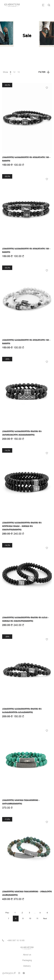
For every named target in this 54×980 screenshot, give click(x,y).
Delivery (27, 966)
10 (30, 919)
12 (14, 72)
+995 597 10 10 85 (16, 940)
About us (27, 955)
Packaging (27, 960)
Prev (7, 913)
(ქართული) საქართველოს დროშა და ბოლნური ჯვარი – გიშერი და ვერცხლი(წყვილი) (22, 526)
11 (37, 919)
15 (19, 72)
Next (45, 919)
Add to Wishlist (47, 88)
